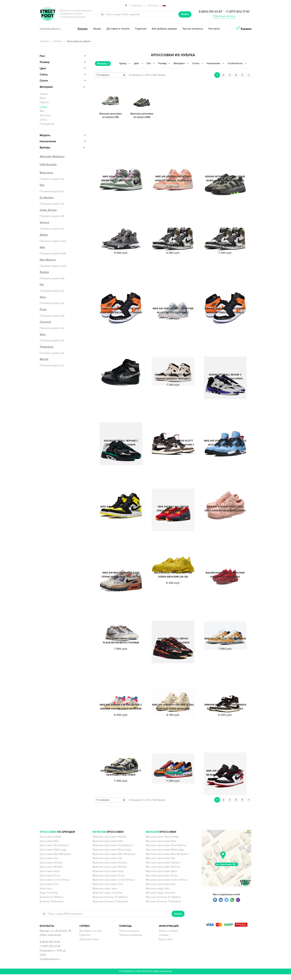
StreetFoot (48, 14)
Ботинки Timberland (52, 907)
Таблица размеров (131, 941)
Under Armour (48, 210)
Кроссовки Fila (49, 864)
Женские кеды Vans (158, 894)
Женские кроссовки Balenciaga (165, 855)
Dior (42, 185)
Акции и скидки (169, 936)
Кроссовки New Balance (54, 851)
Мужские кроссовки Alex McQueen (114, 860)
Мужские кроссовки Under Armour (114, 885)
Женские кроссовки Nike (161, 847)
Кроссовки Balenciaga (53, 855)
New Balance (48, 260)
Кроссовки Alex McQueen (55, 860)
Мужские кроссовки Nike (108, 847)
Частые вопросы (193, 29)
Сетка (43, 120)
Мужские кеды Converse (108, 898)
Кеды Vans (46, 894)
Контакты (214, 29)
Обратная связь (89, 945)
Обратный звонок (224, 16)
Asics (43, 297)
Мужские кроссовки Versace (110, 868)
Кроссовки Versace (51, 868)
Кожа (43, 98)
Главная (44, 41)
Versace (45, 222)
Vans (43, 334)
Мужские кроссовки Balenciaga (112, 855)
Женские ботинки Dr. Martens (163, 903)
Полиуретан (47, 124)
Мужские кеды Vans (105, 894)
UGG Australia (48, 164)
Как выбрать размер (164, 29)
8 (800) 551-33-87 (210, 12)
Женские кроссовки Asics (161, 877)
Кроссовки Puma (50, 881)
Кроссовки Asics (50, 877)
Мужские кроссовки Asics (108, 877)
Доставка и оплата (118, 29)
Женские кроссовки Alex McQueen (167, 860)
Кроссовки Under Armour (55, 885)
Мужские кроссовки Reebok (110, 872)
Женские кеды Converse (160, 898)
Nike (42, 247)
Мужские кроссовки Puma (109, 881)
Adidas (44, 235)
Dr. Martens (47, 198)
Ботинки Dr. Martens (52, 903)
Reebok (44, 272)
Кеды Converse (49, 898)
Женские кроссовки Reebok (163, 872)
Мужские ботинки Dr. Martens (110, 903)
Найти (185, 14)
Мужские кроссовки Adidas (109, 842)
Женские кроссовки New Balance (166, 851)
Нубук (43, 107)
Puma (43, 309)
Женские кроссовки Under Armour (166, 885)
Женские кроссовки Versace (163, 868)
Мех (42, 111)
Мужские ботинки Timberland (110, 907)
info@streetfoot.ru (50, 29)
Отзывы (164, 941)
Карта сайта (166, 945)
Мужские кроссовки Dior (108, 890)
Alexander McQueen (52, 156)
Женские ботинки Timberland (163, 907)
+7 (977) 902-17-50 (237, 12)
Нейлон (44, 102)
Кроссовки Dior (49, 890)
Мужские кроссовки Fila (107, 864)
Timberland (46, 347)
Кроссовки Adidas (51, 842)
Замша (44, 94)
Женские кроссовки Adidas (162, 842)
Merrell (44, 359)
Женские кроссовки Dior (161, 890)
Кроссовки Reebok (51, 872)
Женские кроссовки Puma (162, 881)
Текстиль (45, 115)
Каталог (83, 29)
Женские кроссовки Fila (160, 864)
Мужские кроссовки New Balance (113, 851)
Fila (42, 285)
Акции (97, 29)
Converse (46, 322)
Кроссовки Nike (49, 847)
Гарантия (141, 29)
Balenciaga (46, 173)
